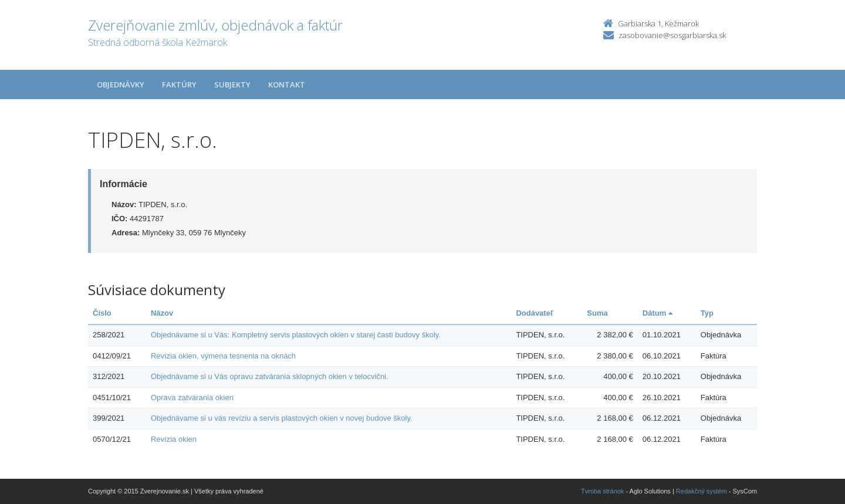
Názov (162, 313)
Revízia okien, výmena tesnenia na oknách (223, 356)
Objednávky (121, 84)
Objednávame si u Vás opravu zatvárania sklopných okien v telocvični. (270, 376)
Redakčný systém (702, 491)
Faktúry (179, 84)
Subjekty (232, 84)
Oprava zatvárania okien (192, 398)
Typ (707, 313)
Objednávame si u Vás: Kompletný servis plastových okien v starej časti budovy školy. (296, 335)
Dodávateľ (535, 313)
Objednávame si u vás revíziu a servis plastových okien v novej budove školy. (282, 418)
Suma (597, 313)
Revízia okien (174, 439)
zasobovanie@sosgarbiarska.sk (672, 35)
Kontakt (287, 84)
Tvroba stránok (602, 491)
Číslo (102, 313)
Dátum (658, 313)
